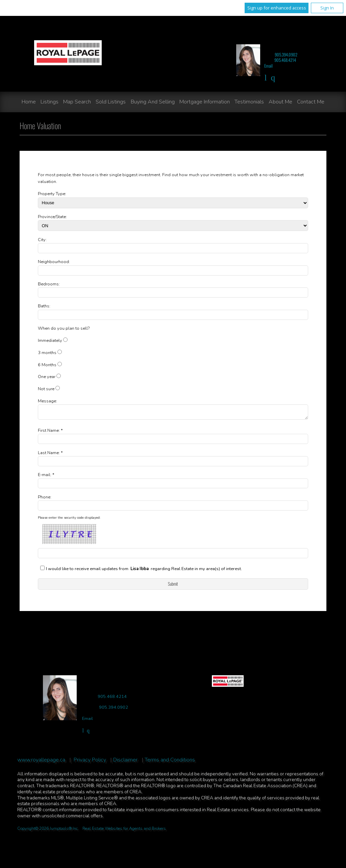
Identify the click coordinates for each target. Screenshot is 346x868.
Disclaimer (125, 762)
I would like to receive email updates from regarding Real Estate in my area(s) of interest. (144, 571)
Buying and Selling (153, 102)
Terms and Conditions (170, 762)
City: (42, 240)
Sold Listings (111, 102)
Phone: (45, 499)
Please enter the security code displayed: (69, 520)
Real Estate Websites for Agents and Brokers (124, 830)
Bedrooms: (49, 284)
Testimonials (249, 102)
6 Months (47, 365)
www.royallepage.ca (41, 762)
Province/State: (52, 217)
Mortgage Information (205, 102)
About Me (280, 102)
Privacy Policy (90, 762)
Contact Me (311, 102)
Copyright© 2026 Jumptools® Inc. (48, 830)
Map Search (77, 102)
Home (29, 102)
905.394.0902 (286, 55)
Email (268, 66)
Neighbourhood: (54, 262)
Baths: (44, 306)
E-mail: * (46, 477)
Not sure (46, 389)
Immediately (50, 341)
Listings (50, 102)
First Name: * (50, 432)
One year (47, 377)
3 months (47, 353)
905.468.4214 (285, 60)
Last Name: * (50, 455)
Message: (47, 401)
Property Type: (52, 194)
